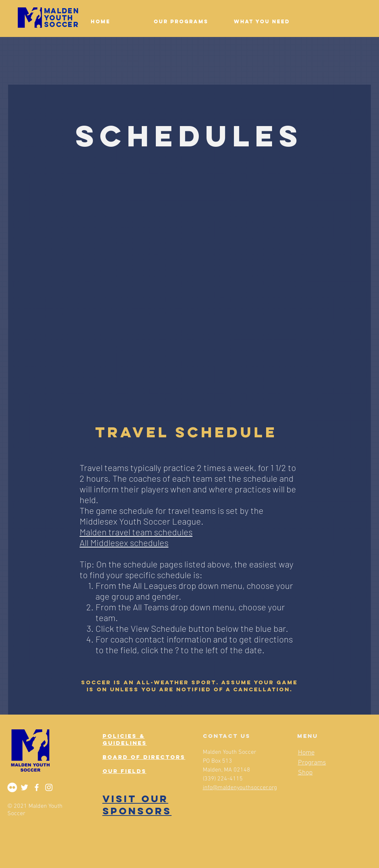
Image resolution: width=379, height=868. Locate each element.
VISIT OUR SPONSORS (137, 805)
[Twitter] (24, 787)
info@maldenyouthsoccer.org (240, 788)
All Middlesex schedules (124, 542)
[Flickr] (12, 787)
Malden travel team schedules (136, 532)
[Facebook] (37, 787)
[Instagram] (49, 787)
